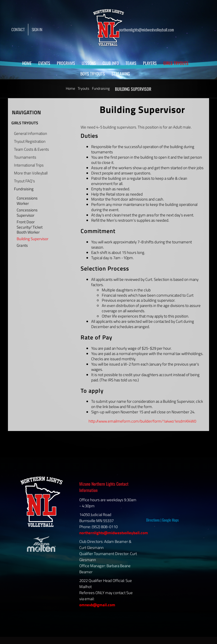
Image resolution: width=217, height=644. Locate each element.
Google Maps (170, 520)
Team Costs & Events (31, 149)
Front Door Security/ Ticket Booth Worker (30, 227)
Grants (22, 245)
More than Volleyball (31, 173)
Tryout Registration (30, 141)
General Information (31, 134)
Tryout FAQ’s (24, 181)
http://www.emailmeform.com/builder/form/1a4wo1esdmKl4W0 (142, 421)
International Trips (29, 165)
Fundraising (24, 189)
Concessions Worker (27, 201)
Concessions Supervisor (27, 213)
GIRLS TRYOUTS (25, 123)
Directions (153, 520)
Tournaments (25, 157)
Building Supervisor (33, 239)
